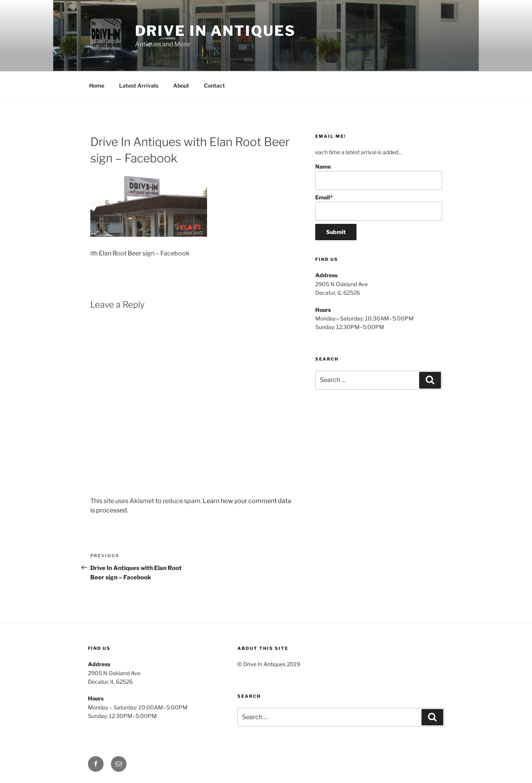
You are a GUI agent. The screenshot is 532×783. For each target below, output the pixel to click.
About (181, 85)
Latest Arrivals (139, 85)
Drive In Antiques (215, 31)
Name (378, 177)
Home (97, 85)
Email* (378, 207)
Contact (214, 85)
